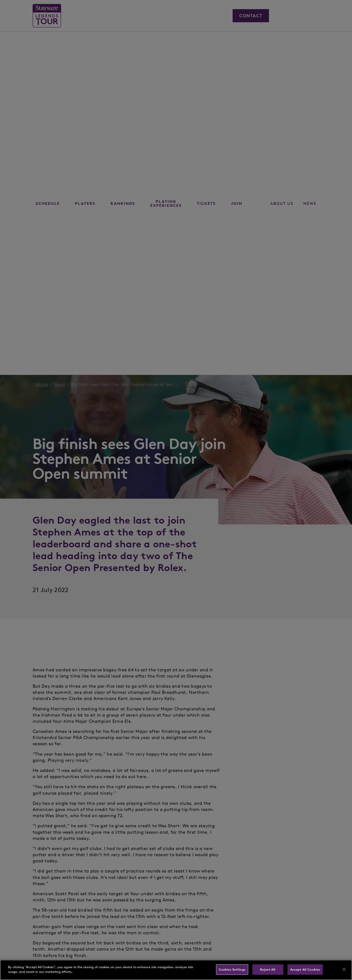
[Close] (344, 969)
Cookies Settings (232, 969)
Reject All (268, 969)
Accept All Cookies (305, 969)
